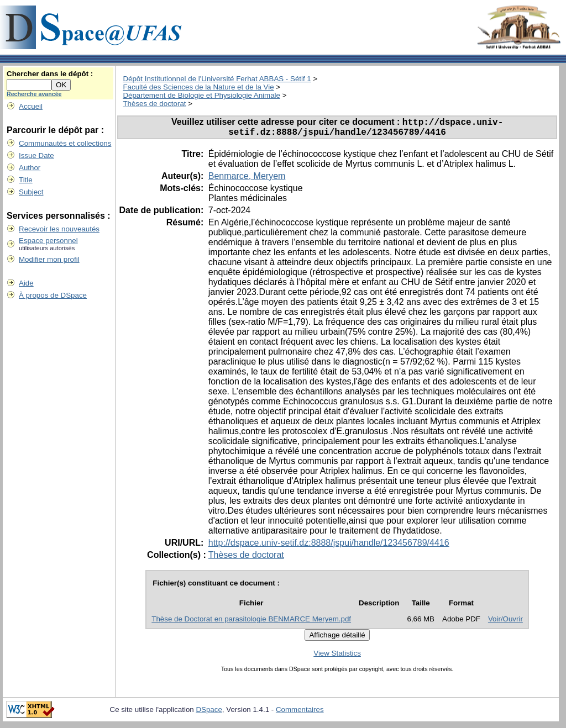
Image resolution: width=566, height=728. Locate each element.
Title (26, 180)
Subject (31, 192)
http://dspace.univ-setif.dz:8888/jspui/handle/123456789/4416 (329, 547)
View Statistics (337, 657)
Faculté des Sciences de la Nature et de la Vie (198, 87)
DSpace (209, 713)
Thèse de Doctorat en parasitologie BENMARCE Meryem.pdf (251, 623)
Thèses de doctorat (154, 104)
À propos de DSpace (53, 295)
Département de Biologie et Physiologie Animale (201, 95)
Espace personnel (48, 241)
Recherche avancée (34, 94)
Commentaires (300, 713)
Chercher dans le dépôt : (50, 74)
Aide (26, 283)
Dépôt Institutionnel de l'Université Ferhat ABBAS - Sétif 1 (217, 79)
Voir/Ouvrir (505, 623)
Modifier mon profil (49, 259)
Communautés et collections (65, 143)
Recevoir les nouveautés (59, 229)
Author (30, 168)
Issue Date (36, 155)
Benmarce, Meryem (247, 180)
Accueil (31, 106)
